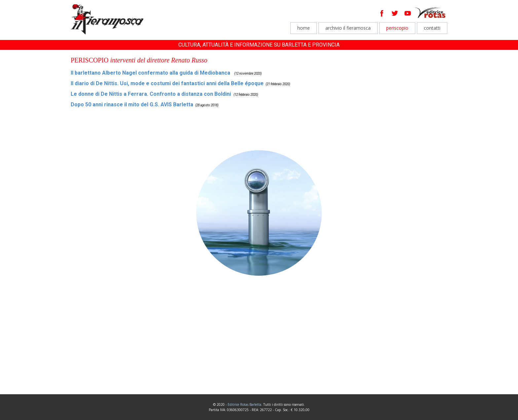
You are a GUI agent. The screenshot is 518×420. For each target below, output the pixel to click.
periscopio (397, 28)
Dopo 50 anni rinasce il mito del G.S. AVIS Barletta (132, 105)
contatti (432, 28)
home (304, 28)
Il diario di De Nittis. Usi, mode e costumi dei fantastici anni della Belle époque (167, 83)
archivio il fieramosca (348, 28)
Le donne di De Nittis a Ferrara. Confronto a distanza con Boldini (151, 94)
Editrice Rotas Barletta (244, 404)
